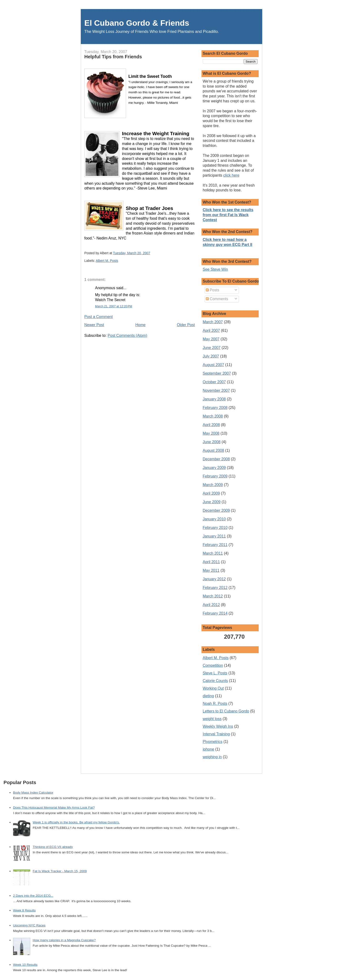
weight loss (212, 719)
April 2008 (211, 425)
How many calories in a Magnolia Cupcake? (64, 940)
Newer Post (94, 325)
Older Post (186, 325)
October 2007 (214, 382)
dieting (208, 696)
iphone (208, 749)
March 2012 (213, 596)
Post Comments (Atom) (127, 336)
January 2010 (214, 519)
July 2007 (211, 356)
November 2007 (216, 391)
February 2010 (215, 528)
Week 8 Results (24, 910)
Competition (213, 665)
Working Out (213, 688)
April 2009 (211, 493)
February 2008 (215, 408)
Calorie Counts (215, 681)
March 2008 (213, 416)
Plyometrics (213, 742)
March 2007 (213, 322)
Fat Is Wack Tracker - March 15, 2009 (60, 871)
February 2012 (215, 588)
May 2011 (211, 570)
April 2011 (211, 562)
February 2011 (215, 545)
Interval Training (216, 734)
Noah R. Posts (215, 704)
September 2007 (217, 373)
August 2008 (213, 450)
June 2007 (212, 348)
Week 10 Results (25, 965)
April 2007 (211, 331)
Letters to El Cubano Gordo (226, 711)
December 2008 (216, 459)
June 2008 (212, 442)
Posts (212, 290)
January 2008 (214, 399)
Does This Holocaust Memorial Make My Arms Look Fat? (54, 808)
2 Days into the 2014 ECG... (33, 896)
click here (231, 175)
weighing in (212, 757)
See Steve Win (215, 269)
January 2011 (214, 536)
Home (140, 325)
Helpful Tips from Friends (113, 57)
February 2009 (215, 476)
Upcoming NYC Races (29, 925)
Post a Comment (98, 317)
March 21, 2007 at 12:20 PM (114, 306)
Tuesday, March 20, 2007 (131, 253)
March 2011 (213, 553)
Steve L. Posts (215, 673)
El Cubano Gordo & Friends (137, 23)
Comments (217, 299)
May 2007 (211, 339)
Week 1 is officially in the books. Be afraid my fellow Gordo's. (76, 822)
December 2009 (216, 510)
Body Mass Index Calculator (33, 793)
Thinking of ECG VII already (53, 847)
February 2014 (215, 613)
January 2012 (214, 579)
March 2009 (213, 485)
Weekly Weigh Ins (218, 726)
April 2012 (211, 605)
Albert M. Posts (107, 261)
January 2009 (214, 468)
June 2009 (212, 502)
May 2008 (211, 433)
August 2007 (213, 365)
